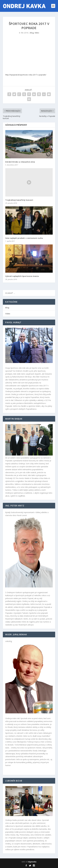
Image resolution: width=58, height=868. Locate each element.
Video (37, 33)
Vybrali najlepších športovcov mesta (22, 276)
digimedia (32, 862)
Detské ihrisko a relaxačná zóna (20, 162)
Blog (32, 33)
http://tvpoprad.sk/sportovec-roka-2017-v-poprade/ (26, 75)
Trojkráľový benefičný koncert (19, 200)
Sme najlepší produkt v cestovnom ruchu (24, 238)
